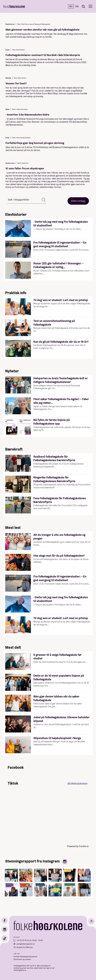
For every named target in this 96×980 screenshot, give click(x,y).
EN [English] (77, 6)
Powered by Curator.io (78, 846)
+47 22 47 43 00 (23, 940)
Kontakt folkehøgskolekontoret (25, 957)
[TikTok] (5, 938)
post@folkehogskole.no (26, 944)
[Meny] (91, 6)
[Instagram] (5, 929)
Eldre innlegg (78, 201)
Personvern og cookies (22, 959)
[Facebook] (5, 920)
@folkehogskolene (77, 783)
